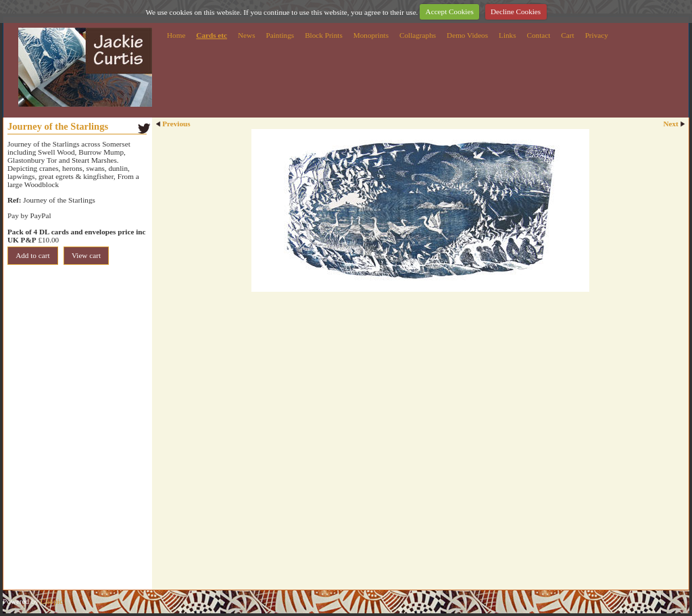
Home (176, 35)
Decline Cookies (516, 11)
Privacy (597, 35)
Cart (567, 35)
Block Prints (324, 35)
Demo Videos (467, 35)
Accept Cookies (450, 11)
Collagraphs (418, 35)
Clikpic (52, 601)
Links (507, 35)
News (246, 35)
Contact (539, 35)
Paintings (280, 35)
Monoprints (371, 35)
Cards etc (212, 35)
